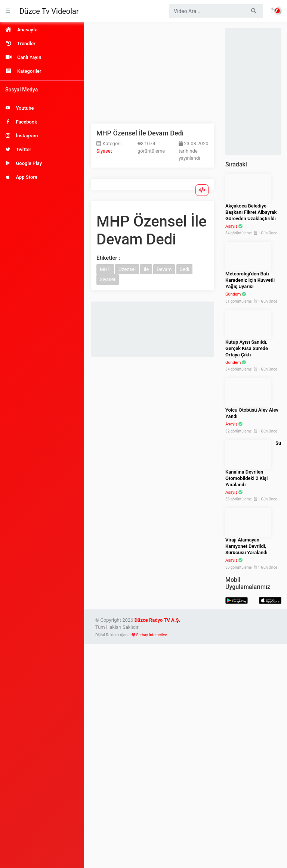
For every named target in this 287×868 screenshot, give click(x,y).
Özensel (127, 269)
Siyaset (104, 151)
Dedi (185, 269)
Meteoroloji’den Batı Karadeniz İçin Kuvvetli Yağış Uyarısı (250, 280)
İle (146, 269)
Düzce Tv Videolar (49, 11)
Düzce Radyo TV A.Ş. (158, 620)
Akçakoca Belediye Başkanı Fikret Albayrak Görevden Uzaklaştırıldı (251, 212)
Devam (164, 269)
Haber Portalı (276, 10)
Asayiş (231, 226)
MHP (105, 269)
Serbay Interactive (151, 635)
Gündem (233, 294)
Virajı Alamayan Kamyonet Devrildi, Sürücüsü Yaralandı (246, 546)
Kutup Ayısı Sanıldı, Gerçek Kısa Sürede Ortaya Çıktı (247, 348)
